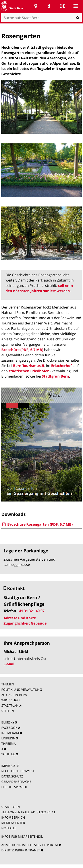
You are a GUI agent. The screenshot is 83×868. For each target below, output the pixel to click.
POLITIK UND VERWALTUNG (22, 690)
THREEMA (9, 744)
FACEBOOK (9, 728)
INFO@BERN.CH (13, 817)
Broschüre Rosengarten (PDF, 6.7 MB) (37, 524)
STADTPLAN (10, 705)
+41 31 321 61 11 (43, 812)
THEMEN (8, 684)
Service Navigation (49, 6)
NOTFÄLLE (9, 828)
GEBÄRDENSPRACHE (16, 782)
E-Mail (9, 664)
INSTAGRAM (10, 733)
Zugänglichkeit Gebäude (25, 623)
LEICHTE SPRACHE (14, 787)
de (62, 6)
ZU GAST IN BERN (14, 695)
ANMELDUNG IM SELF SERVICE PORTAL (30, 845)
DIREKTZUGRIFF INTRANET (21, 850)
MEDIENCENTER (13, 823)
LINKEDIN (8, 738)
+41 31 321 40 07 (31, 611)
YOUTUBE (8, 754)
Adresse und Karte (20, 618)
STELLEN (8, 711)
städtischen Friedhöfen (29, 371)
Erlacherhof (61, 366)
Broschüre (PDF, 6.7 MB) (22, 350)
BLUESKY (8, 722)
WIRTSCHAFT (11, 700)
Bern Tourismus (27, 366)
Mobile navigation (76, 6)
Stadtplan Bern (36, 6)
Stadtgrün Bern (55, 376)
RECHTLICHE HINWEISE (18, 771)
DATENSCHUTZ (12, 776)
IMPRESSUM (10, 766)
